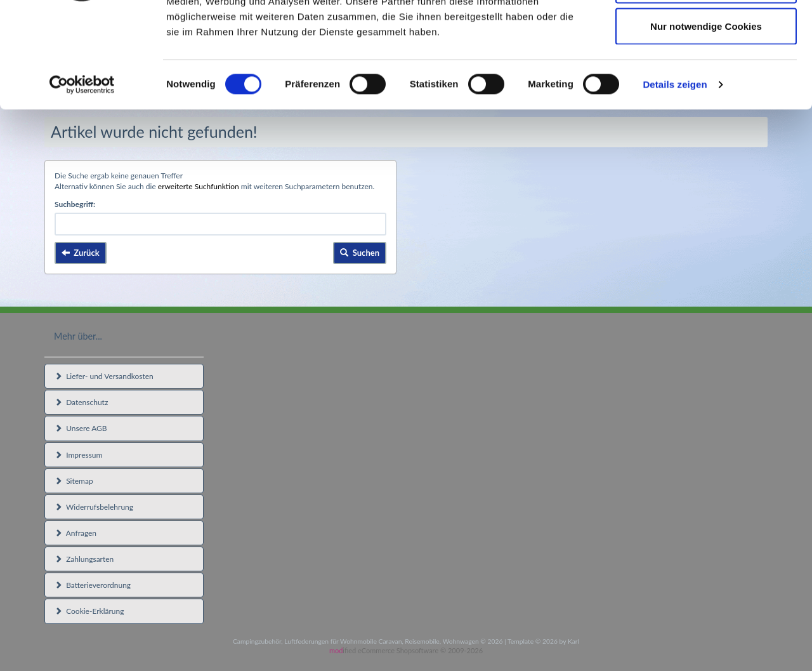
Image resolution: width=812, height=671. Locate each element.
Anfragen (75, 533)
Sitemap (74, 481)
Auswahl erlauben (706, 75)
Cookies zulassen (706, 33)
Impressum (78, 455)
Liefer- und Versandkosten (104, 376)
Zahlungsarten (84, 559)
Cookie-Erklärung (89, 611)
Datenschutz (81, 402)
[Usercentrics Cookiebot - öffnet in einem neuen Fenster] (82, 175)
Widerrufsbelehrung (94, 507)
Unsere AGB (81, 428)
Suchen (360, 253)
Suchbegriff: (75, 204)
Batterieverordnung (93, 585)
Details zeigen (675, 175)
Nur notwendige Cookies (706, 116)
